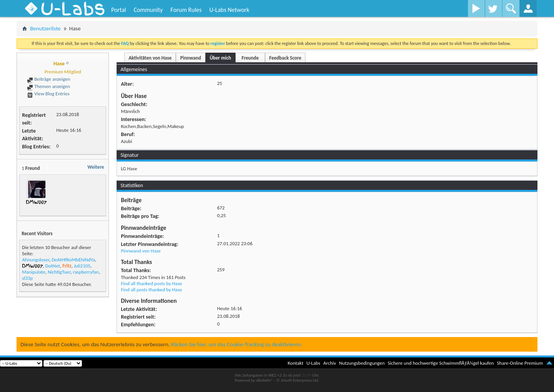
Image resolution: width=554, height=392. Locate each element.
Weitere (96, 167)
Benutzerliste (45, 28)
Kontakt (296, 363)
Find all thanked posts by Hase (151, 283)
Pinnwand (191, 58)
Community (148, 10)
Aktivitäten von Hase (150, 58)
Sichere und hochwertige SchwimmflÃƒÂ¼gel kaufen (441, 363)
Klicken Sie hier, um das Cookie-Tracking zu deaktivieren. (237, 344)
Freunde (250, 58)
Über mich (220, 58)
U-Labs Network (229, 10)
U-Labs (314, 363)
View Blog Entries (48, 94)
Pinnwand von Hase (141, 251)
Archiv (330, 363)
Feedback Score (285, 58)
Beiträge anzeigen (48, 79)
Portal (118, 10)
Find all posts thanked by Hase (151, 290)
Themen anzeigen (48, 86)
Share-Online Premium (520, 363)
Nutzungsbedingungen (362, 363)
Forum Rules (186, 10)
